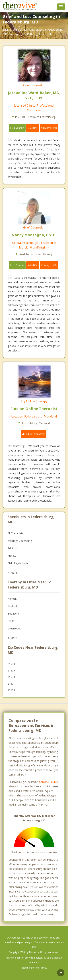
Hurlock (12, 599)
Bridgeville (14, 614)
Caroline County (49, 782)
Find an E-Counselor (34, 434)
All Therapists (16, 533)
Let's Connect (17, 128)
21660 (11, 690)
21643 (11, 664)
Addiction (13, 548)
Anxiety (12, 556)
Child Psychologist (18, 563)
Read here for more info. (34, 968)
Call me (33, 128)
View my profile (49, 128)
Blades (12, 621)
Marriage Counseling (20, 541)
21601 (11, 684)
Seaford (12, 606)
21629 (11, 670)
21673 (11, 677)
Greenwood (15, 628)
